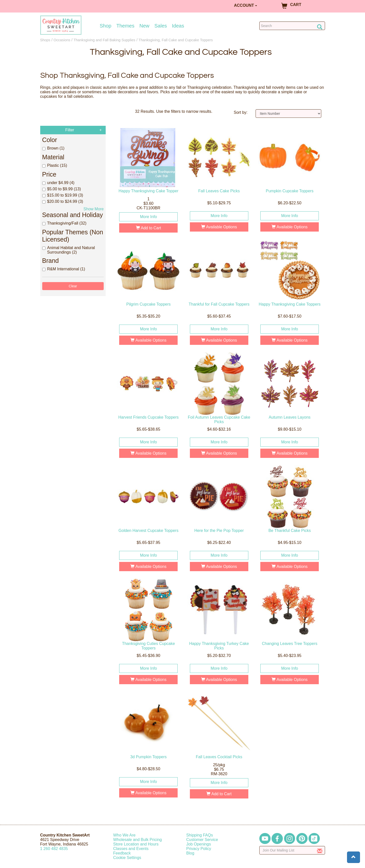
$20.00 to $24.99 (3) (63, 201)
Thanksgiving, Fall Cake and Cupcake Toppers (176, 40)
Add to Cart (149, 228)
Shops (45, 40)
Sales (161, 26)
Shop (106, 26)
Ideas (178, 26)
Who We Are (124, 835)
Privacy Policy (199, 849)
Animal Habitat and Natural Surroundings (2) (69, 250)
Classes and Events (131, 849)
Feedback (122, 853)
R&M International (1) (64, 269)
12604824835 (54, 849)
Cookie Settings (127, 858)
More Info (148, 217)
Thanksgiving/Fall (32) (64, 223)
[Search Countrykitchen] (292, 26)
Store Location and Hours (136, 844)
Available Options (219, 227)
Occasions (62, 40)
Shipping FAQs (200, 835)
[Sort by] (288, 114)
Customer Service (202, 840)
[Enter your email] (292, 850)
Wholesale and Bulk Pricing (138, 840)
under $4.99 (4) (58, 183)
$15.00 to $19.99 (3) (63, 195)
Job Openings (199, 844)
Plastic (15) (55, 165)
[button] (354, 857)
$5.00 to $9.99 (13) (62, 189)
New (144, 26)
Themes (125, 26)
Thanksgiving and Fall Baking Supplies (104, 40)
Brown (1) (53, 148)
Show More (94, 209)
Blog (190, 853)
